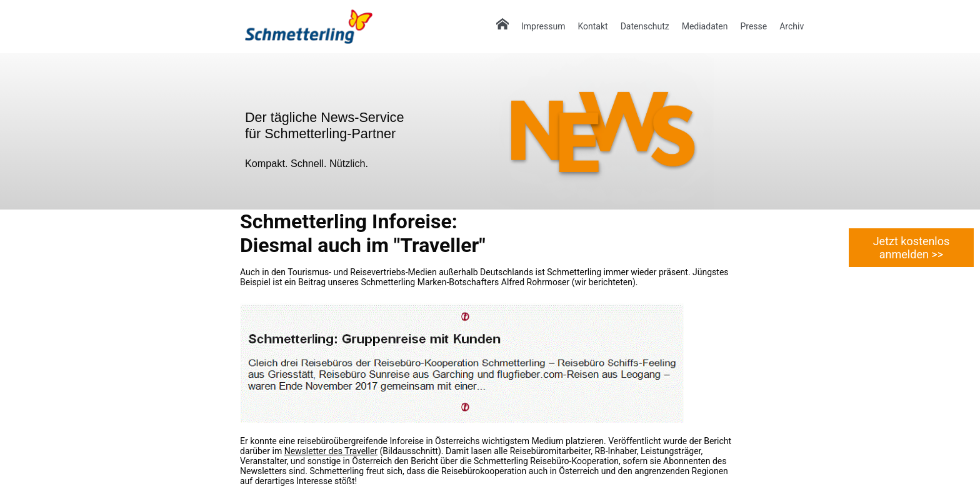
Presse (753, 26)
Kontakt (592, 26)
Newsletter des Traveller (331, 451)
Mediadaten (705, 26)
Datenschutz (645, 26)
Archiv (792, 26)
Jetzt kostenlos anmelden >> (912, 248)
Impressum (543, 26)
